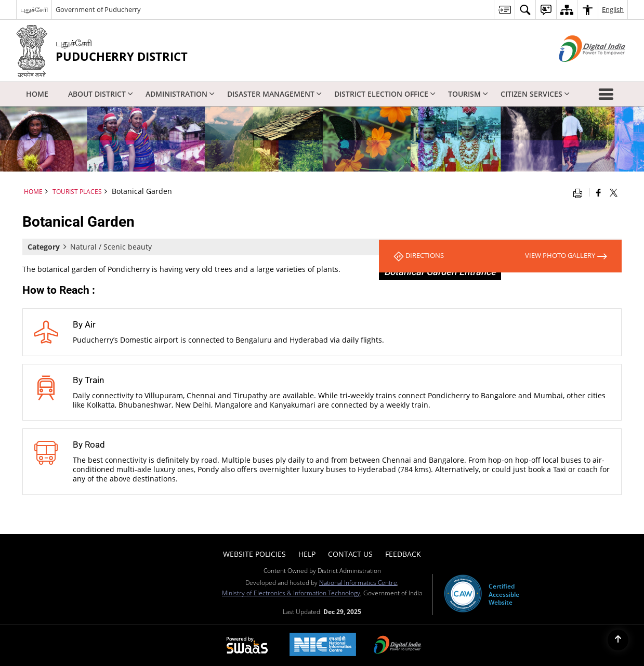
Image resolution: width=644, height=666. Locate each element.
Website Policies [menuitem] (254, 554)
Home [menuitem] (37, 94)
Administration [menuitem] (180, 94)
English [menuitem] (613, 9)
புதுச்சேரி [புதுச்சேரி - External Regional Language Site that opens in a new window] (34, 9)
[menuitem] (504, 10)
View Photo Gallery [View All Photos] (562, 256)
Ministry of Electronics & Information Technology (291, 593)
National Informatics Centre (358, 582)
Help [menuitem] (307, 554)
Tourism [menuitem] (468, 94)
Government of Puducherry (98, 9)
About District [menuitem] (101, 94)
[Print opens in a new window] (580, 192)
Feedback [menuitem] (403, 554)
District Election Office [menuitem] (385, 94)
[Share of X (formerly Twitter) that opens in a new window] (614, 192)
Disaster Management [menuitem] (274, 94)
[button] (608, 94)
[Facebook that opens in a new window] (599, 192)
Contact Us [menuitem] (350, 554)
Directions (421, 256)
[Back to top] (618, 640)
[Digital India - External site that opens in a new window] (579, 70)
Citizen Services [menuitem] (535, 94)
